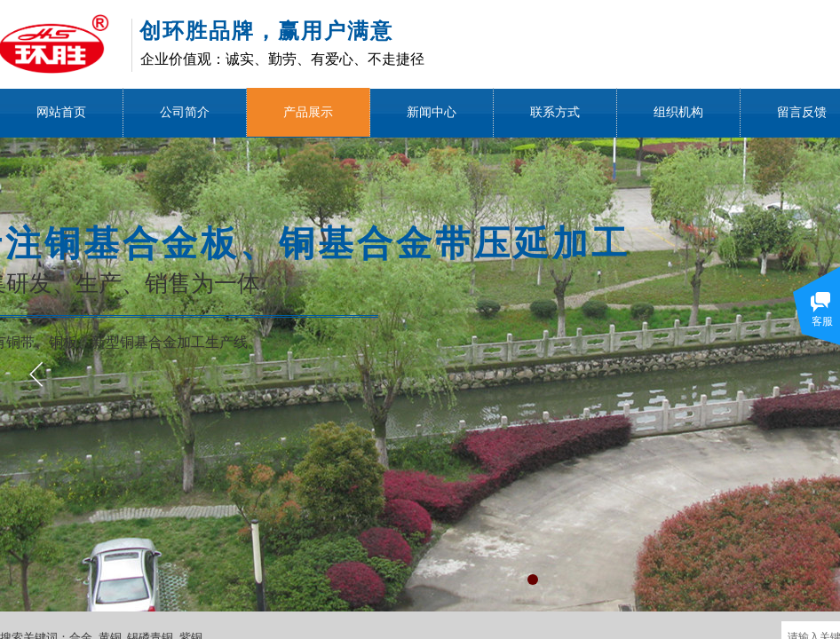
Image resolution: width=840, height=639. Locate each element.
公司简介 (185, 112)
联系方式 (555, 112)
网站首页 (61, 112)
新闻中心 (432, 112)
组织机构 (678, 112)
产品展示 (308, 112)
